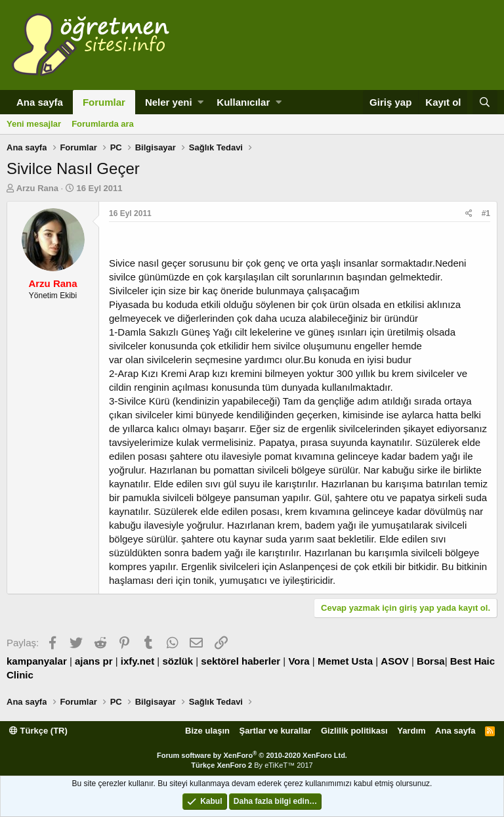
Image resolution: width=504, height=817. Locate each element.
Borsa (431, 661)
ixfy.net (137, 661)
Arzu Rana (37, 188)
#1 (486, 213)
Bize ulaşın (207, 731)
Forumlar (104, 102)
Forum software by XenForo (252, 755)
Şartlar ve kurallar (276, 731)
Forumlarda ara (103, 124)
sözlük (178, 661)
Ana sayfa (40, 102)
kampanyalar (37, 661)
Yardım (411, 731)
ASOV (395, 661)
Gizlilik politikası (354, 731)
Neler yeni (169, 102)
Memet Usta (345, 661)
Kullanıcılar (243, 102)
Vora (299, 661)
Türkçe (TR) (38, 731)
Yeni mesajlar (34, 124)
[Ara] (485, 102)
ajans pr (94, 661)
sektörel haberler (241, 661)
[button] (200, 102)
